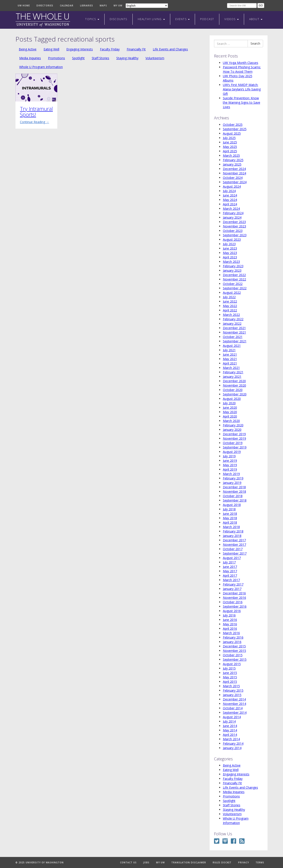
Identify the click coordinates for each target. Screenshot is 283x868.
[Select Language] (147, 6)
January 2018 (232, 536)
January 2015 (232, 695)
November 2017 (234, 545)
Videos (231, 19)
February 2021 (233, 372)
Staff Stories (100, 58)
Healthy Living (151, 19)
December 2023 (234, 222)
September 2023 (235, 235)
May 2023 (230, 253)
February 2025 (233, 160)
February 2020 (233, 425)
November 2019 (234, 438)
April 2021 (230, 363)
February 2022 (233, 319)
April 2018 (230, 522)
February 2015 (233, 690)
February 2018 (233, 531)
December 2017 (234, 540)
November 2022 (234, 279)
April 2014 (230, 735)
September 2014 (235, 713)
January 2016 (232, 642)
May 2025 (230, 147)
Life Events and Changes (170, 49)
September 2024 (235, 182)
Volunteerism (155, 58)
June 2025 (230, 142)
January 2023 (232, 270)
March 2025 (231, 155)
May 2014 (230, 730)
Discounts (119, 19)
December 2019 (234, 434)
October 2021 (233, 337)
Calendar (67, 6)
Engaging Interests (80, 49)
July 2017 (229, 562)
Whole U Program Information (41, 67)
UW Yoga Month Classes (241, 63)
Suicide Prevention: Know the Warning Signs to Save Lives (242, 102)
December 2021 (234, 328)
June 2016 (230, 620)
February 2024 (233, 213)
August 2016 (232, 611)
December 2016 (234, 593)
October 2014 (233, 708)
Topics (92, 19)
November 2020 (234, 385)
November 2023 (234, 226)
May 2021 (230, 359)
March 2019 (231, 474)
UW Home (24, 6)
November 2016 (234, 598)
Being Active (28, 49)
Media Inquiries (30, 58)
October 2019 (233, 443)
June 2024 (230, 195)
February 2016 (233, 637)
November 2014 (234, 704)
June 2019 (230, 461)
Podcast (207, 19)
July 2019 (229, 456)
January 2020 (232, 430)
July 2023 (229, 244)
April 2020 (230, 416)
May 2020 (230, 412)
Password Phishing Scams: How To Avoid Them (242, 69)
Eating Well (51, 49)
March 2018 (231, 527)
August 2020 (232, 399)
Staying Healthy (127, 58)
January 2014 (232, 748)
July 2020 (229, 403)
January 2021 (232, 377)
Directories (45, 6)
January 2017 (232, 589)
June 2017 (230, 567)
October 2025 (233, 125)
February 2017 (233, 584)
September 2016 (235, 606)
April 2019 (230, 469)
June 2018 (230, 514)
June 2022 (230, 301)
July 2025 (229, 138)
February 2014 (233, 743)
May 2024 (230, 200)
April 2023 (230, 257)
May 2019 (230, 465)
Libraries (87, 6)
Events (183, 19)
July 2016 (229, 615)
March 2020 (231, 421)
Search (255, 43)
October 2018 (233, 496)
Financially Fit (136, 49)
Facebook (233, 841)
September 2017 (235, 553)
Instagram (225, 841)
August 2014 (232, 717)
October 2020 (233, 390)
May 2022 (230, 306)
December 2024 (234, 169)
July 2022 (229, 297)
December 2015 (234, 646)
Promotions (56, 58)
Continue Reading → (34, 122)
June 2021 (230, 354)
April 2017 (230, 575)
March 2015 (231, 686)
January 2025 (232, 164)
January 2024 (232, 217)
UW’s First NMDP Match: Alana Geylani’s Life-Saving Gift (242, 89)
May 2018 (230, 518)
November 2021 (234, 332)
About (256, 19)
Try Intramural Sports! (36, 112)
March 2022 (231, 315)
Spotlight (78, 58)
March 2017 (231, 580)
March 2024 (231, 209)
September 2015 (235, 659)
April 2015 (230, 682)
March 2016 (231, 633)
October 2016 (233, 602)
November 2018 (234, 491)
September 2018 (235, 500)
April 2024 (230, 204)
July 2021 (229, 350)
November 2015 (234, 651)
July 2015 (229, 668)
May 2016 (230, 624)
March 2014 (231, 739)
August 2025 (232, 133)
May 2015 (230, 677)
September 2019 (235, 447)
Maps (103, 6)
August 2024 (232, 186)
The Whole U (43, 20)
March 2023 (231, 262)
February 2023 (233, 266)
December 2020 (234, 381)
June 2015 (230, 673)
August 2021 (232, 346)
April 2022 (230, 310)
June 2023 (230, 248)
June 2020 (230, 407)
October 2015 (233, 655)
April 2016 (230, 629)
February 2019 (233, 478)
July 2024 (229, 191)
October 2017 (233, 549)
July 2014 (229, 721)
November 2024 (234, 173)
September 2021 (235, 341)
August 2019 (232, 452)
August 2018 (232, 505)
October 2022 (233, 284)
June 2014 (230, 726)
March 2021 (231, 368)
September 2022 (235, 288)
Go (261, 5)
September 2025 (235, 129)
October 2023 (233, 231)
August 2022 (232, 293)
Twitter (217, 841)
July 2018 (229, 509)
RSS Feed (242, 841)
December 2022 (234, 275)
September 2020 (235, 394)
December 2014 (234, 699)
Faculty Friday (110, 49)
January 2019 (232, 483)
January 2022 (232, 323)
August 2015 (232, 664)
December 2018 (234, 487)
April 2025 (230, 151)
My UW (118, 6)
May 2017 (230, 571)
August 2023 (232, 239)
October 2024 (233, 178)
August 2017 (232, 558)
